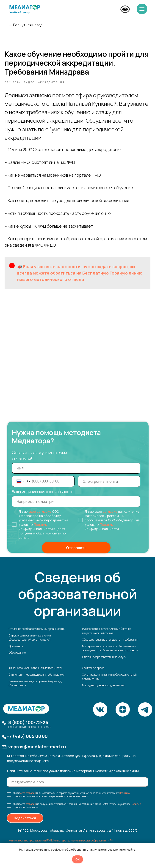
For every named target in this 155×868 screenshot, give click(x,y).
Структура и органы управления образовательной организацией (30, 643)
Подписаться (25, 823)
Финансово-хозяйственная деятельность (36, 673)
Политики (41, 530)
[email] (109, 486)
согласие (110, 516)
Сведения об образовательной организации (37, 634)
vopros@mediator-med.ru (37, 752)
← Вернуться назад (25, 25)
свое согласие (40, 516)
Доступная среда (93, 673)
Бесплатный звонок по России (30, 732)
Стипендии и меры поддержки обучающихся (37, 680)
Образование (17, 658)
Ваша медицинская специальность (43, 497)
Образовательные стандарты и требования (110, 645)
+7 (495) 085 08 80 (27, 741)
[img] (25, 9)
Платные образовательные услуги (104, 662)
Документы (16, 651)
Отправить (76, 553)
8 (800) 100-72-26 (28, 727)
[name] (76, 473)
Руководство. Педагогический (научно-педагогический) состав (107, 636)
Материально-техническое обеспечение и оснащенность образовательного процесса (110, 653)
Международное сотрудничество (104, 691)
